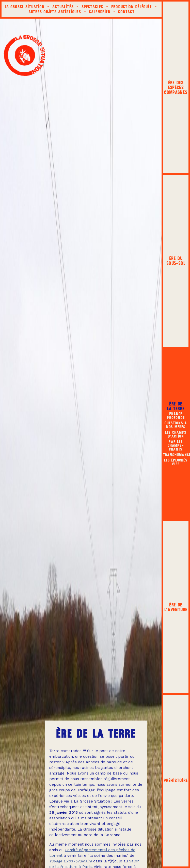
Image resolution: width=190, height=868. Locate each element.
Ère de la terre (176, 406)
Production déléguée (132, 7)
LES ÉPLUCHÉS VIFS (176, 462)
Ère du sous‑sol (176, 261)
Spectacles (92, 7)
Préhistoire (176, 781)
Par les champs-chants (176, 445)
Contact (126, 12)
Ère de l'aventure (176, 607)
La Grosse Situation (25, 7)
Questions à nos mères (176, 425)
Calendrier (100, 12)
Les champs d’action (176, 434)
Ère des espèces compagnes (176, 87)
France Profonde (176, 416)
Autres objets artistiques (55, 12)
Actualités (63, 7)
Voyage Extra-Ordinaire (71, 861)
